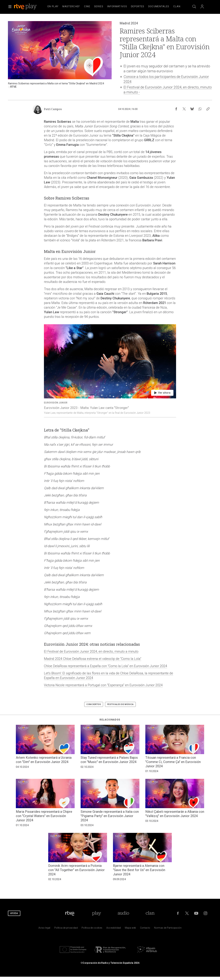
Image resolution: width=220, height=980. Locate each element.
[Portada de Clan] (150, 913)
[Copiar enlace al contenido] (208, 109)
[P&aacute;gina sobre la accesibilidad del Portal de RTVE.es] (114, 929)
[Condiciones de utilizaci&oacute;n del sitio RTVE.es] (44, 929)
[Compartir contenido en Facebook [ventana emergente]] (176, 109)
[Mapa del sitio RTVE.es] (130, 929)
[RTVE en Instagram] (205, 913)
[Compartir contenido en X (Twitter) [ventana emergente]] (184, 109)
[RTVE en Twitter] (187, 913)
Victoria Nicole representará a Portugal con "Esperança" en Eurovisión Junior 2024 (103, 685)
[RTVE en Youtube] (196, 913)
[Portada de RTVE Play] (97, 913)
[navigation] (114, 7)
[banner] (30, 7)
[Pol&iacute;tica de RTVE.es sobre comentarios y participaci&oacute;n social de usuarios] (168, 929)
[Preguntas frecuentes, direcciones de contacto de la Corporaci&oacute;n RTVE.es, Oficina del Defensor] (145, 929)
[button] (10, 7)
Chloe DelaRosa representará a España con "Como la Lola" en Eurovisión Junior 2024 (106, 666)
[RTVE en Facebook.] (178, 913)
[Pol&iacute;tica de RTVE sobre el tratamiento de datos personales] (66, 929)
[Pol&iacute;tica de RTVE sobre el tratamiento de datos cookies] (92, 929)
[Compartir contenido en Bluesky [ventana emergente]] (192, 109)
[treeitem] (53, 7)
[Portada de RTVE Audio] (123, 913)
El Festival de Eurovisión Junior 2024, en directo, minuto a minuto (91, 651)
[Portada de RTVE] (70, 913)
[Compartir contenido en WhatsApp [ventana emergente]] (200, 109)
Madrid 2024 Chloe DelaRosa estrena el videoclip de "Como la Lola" (93, 659)
